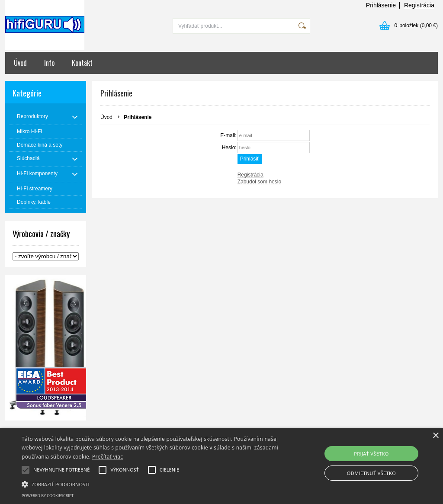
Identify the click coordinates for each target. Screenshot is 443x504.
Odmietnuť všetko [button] (371, 473)
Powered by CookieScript (48, 496)
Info (49, 63)
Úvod (20, 63)
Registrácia (419, 5)
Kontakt (82, 63)
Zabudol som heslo (259, 182)
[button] (152, 484)
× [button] (435, 436)
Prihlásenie (381, 5)
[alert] (221, 466)
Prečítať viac (108, 457)
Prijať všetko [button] (371, 454)
